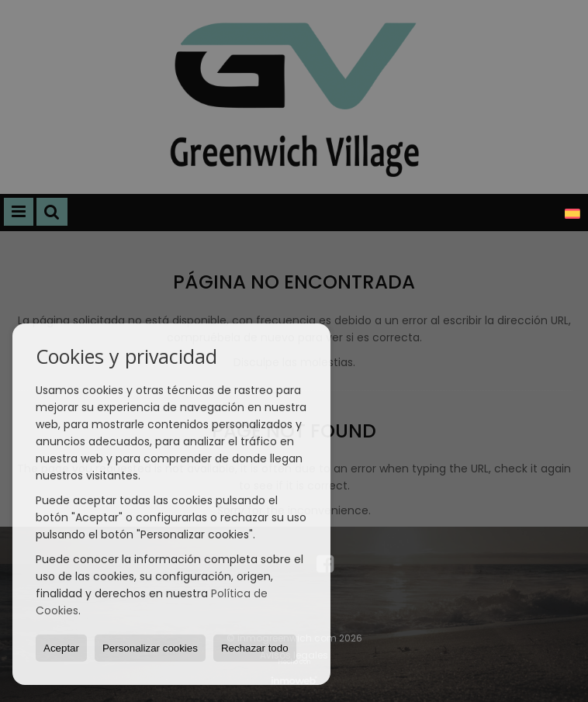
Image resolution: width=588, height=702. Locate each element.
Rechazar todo (255, 648)
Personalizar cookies (150, 648)
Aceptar (61, 648)
